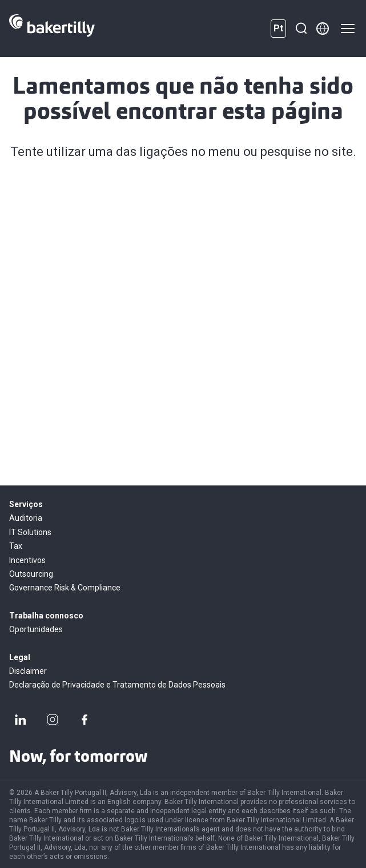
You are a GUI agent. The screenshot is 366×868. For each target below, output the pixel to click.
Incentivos (27, 560)
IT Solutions (30, 532)
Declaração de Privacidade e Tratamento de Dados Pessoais (117, 685)
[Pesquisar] (301, 29)
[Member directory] (323, 29)
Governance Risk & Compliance (65, 588)
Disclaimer (28, 671)
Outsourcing (31, 574)
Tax (16, 546)
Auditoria (26, 518)
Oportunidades (36, 629)
